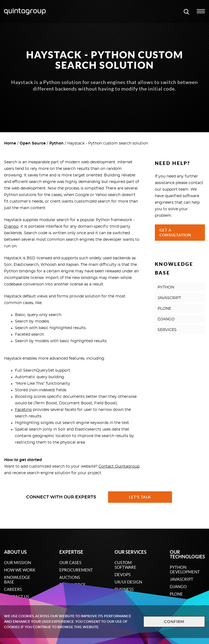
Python (56, 143)
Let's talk (140, 497)
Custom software (125, 565)
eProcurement (76, 570)
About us (15, 552)
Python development (185, 570)
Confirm (174, 622)
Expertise (71, 552)
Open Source (33, 143)
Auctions (70, 577)
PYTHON (166, 287)
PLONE (164, 309)
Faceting (23, 410)
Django (11, 227)
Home (10, 143)
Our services (130, 552)
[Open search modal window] (186, 11)
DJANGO (166, 319)
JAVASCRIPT (169, 298)
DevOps (123, 575)
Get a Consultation (176, 233)
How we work (20, 570)
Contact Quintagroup (119, 467)
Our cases (70, 563)
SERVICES (167, 330)
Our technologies (187, 554)
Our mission (18, 563)
